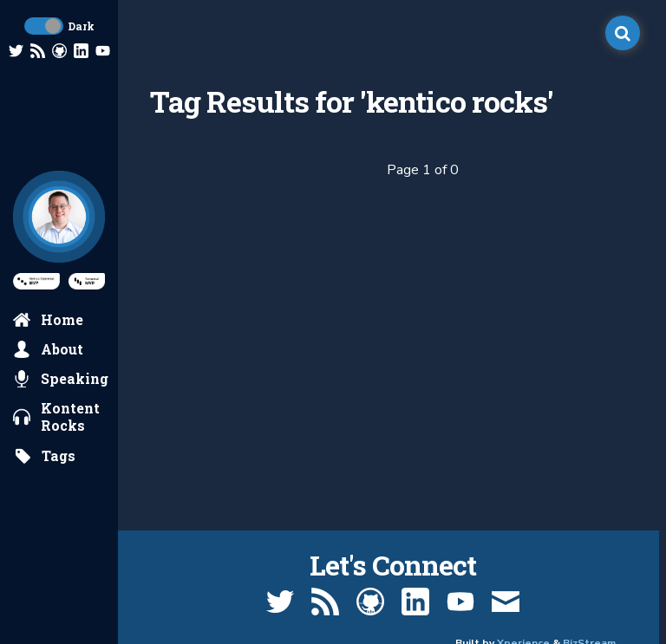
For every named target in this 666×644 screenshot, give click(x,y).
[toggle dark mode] (44, 26)
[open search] (623, 33)
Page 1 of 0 (423, 170)
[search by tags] (45, 456)
